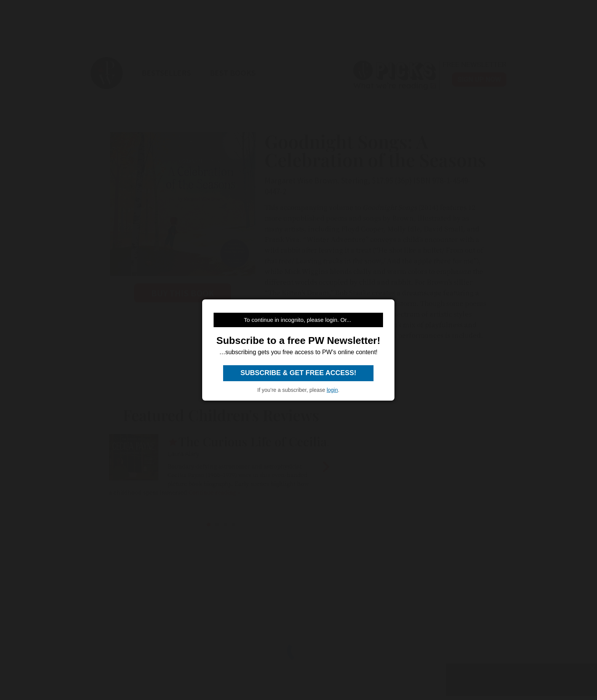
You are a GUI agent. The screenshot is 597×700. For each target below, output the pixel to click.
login (332, 390)
